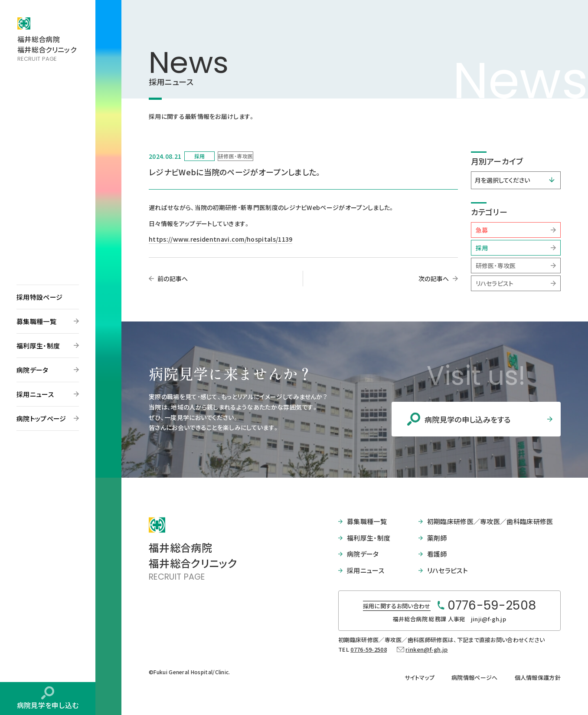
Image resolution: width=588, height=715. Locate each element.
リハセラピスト (495, 283)
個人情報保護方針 (538, 677)
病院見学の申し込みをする (468, 419)
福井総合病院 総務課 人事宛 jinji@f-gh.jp (449, 619)
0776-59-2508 (369, 649)
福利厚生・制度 (38, 346)
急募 (482, 230)
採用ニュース (35, 394)
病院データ (33, 370)
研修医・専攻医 (496, 266)
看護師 (437, 554)
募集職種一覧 (36, 321)
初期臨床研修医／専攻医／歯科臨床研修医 (490, 521)
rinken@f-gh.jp (426, 649)
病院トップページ (41, 418)
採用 (482, 248)
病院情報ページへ (475, 677)
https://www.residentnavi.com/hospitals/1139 (220, 239)
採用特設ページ (39, 297)
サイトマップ (420, 677)
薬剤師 (437, 538)
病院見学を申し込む (48, 705)
